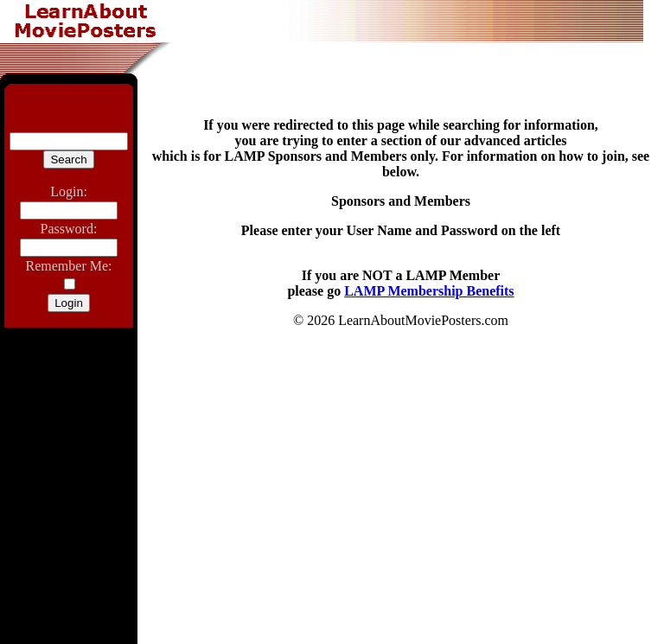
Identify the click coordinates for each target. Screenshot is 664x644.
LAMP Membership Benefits (429, 291)
